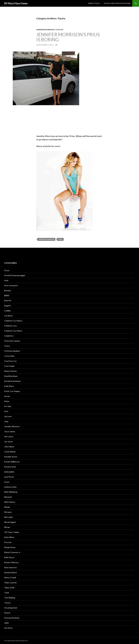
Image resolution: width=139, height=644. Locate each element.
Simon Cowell (10, 577)
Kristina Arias (10, 467)
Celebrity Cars (11, 326)
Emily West (9, 386)
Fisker (7, 401)
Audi (6, 280)
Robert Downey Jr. (12, 552)
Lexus (7, 482)
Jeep (6, 421)
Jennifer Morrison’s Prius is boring (68, 37)
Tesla (7, 593)
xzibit (7, 623)
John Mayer (9, 447)
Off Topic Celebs (12, 532)
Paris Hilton (9, 537)
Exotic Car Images (12, 391)
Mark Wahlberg (11, 492)
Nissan (7, 527)
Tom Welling (10, 598)
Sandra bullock (11, 572)
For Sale (8, 406)
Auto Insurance (11, 285)
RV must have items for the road (117, 3)
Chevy (7, 346)
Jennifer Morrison (45, 30)
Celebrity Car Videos (13, 321)
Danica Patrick (10, 371)
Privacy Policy (94, 3)
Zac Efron (8, 628)
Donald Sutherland (12, 381)
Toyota (59, 30)
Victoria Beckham (12, 618)
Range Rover (10, 547)
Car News (8, 316)
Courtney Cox (10, 361)
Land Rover (9, 477)
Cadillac (8, 311)
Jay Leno (8, 416)
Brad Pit (8, 301)
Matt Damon (10, 502)
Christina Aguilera (12, 351)
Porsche (8, 542)
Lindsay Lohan (10, 487)
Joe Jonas (8, 442)
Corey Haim (9, 356)
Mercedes (9, 517)
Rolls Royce (9, 557)
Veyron (7, 613)
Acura (7, 270)
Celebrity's (9, 336)
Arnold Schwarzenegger (15, 275)
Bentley (8, 290)
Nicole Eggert (10, 522)
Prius (60, 239)
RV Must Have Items (16, 3)
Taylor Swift (9, 588)
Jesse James (10, 431)
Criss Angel (9, 366)
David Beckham (11, 376)
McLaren (8, 512)
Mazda (7, 507)
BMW (7, 295)
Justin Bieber (10, 452)
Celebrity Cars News (13, 331)
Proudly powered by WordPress (16, 641)
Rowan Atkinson (11, 562)
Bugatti (7, 306)
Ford (6, 411)
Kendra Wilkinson (12, 462)
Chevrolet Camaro (12, 341)
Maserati (8, 497)
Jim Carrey (9, 436)
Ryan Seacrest (11, 567)
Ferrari (7, 396)
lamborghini (9, 472)
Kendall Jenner (11, 457)
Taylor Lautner (11, 583)
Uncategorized (11, 608)
